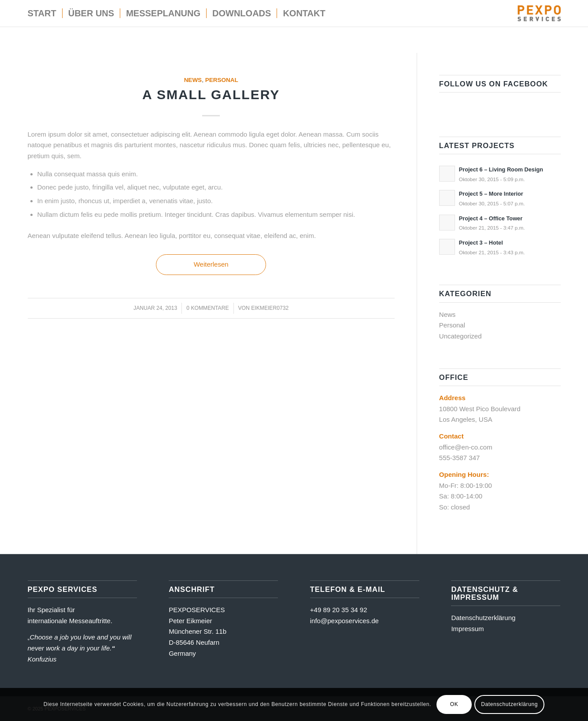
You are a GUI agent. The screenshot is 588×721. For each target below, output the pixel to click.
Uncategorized (460, 336)
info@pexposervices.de (344, 621)
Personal (222, 80)
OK (454, 704)
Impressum (467, 629)
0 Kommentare (207, 308)
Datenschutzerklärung (483, 618)
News (193, 80)
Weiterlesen (211, 264)
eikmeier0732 (270, 308)
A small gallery (211, 95)
